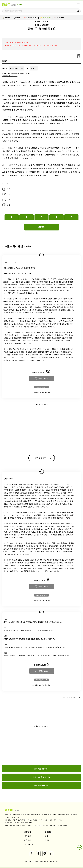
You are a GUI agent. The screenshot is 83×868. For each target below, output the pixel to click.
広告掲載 (48, 832)
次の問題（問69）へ (41, 786)
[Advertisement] (41, 745)
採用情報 (28, 836)
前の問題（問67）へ (41, 769)
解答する (41, 227)
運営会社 (28, 832)
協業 (47, 836)
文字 (27, 68)
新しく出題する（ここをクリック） (31, 45)
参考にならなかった (41, 387)
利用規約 (28, 840)
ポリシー (48, 840)
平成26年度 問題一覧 (41, 777)
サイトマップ (29, 844)
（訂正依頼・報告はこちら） (10, 76)
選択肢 (5, 68)
